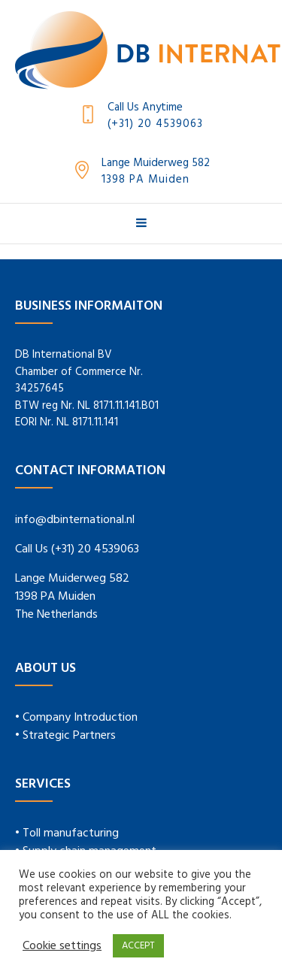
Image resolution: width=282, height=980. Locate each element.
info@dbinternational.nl (75, 520)
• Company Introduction (76, 718)
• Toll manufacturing (67, 833)
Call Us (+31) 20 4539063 (77, 549)
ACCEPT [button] (138, 946)
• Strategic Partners (65, 736)
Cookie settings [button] (62, 946)
